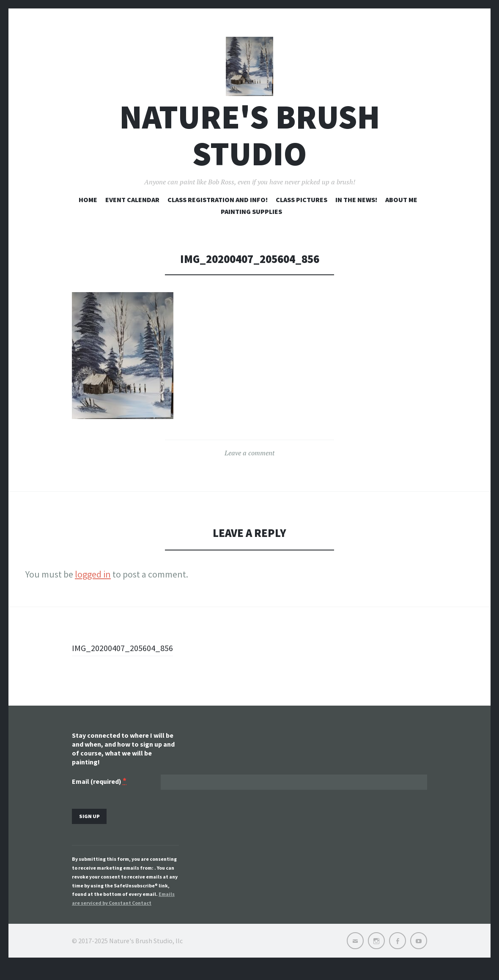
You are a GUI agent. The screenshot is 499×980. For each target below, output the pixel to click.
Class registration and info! (218, 211)
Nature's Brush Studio (250, 147)
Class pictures (302, 211)
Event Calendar (132, 211)
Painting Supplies (251, 222)
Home (88, 211)
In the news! (356, 211)
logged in (93, 586)
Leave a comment (249, 464)
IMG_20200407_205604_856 (126, 659)
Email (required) (99, 793)
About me (401, 211)
